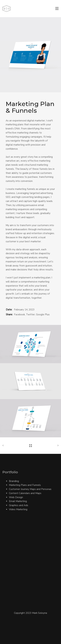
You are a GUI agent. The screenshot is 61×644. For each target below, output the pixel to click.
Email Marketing (18, 501)
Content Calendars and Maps (25, 493)
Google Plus (43, 314)
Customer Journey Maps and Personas (30, 489)
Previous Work (4, 446)
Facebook (19, 314)
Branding (14, 481)
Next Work (57, 446)
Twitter (30, 314)
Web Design (16, 497)
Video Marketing (18, 509)
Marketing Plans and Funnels (25, 485)
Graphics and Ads (19, 505)
